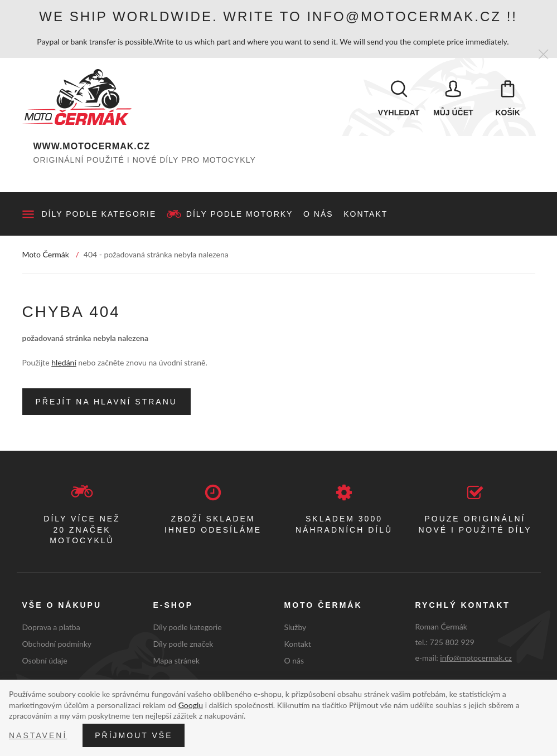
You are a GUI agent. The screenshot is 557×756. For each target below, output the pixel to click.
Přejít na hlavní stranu (106, 402)
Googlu (191, 705)
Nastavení (38, 735)
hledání (64, 362)
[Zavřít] (543, 55)
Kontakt (365, 214)
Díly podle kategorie (99, 214)
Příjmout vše (134, 735)
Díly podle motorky (240, 214)
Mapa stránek (176, 660)
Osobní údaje (45, 660)
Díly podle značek (183, 644)
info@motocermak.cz (476, 658)
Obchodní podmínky (57, 644)
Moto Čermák (46, 254)
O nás (318, 214)
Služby (296, 627)
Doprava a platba (51, 627)
